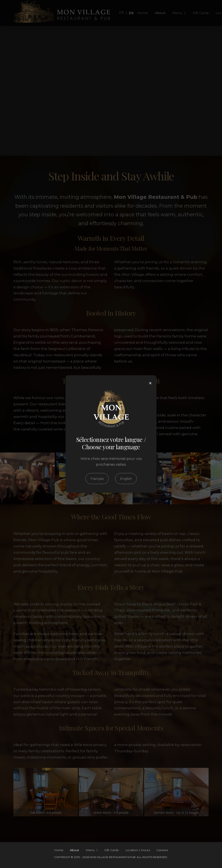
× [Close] (150, 383)
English (126, 479)
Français (97, 479)
